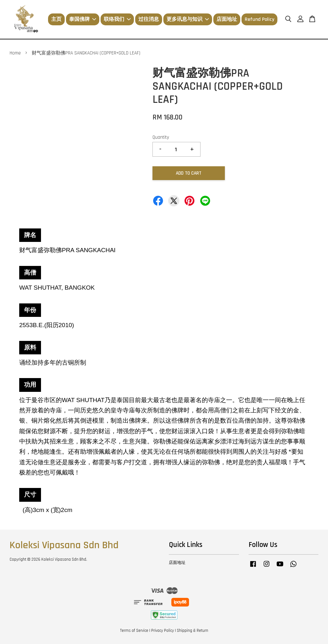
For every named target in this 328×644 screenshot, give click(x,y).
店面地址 (227, 19)
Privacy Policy (163, 631)
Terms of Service (134, 631)
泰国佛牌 (83, 19)
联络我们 (117, 19)
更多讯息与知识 (188, 19)
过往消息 (149, 19)
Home (15, 53)
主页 (56, 19)
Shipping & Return (193, 631)
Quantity (161, 137)
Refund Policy (259, 19)
